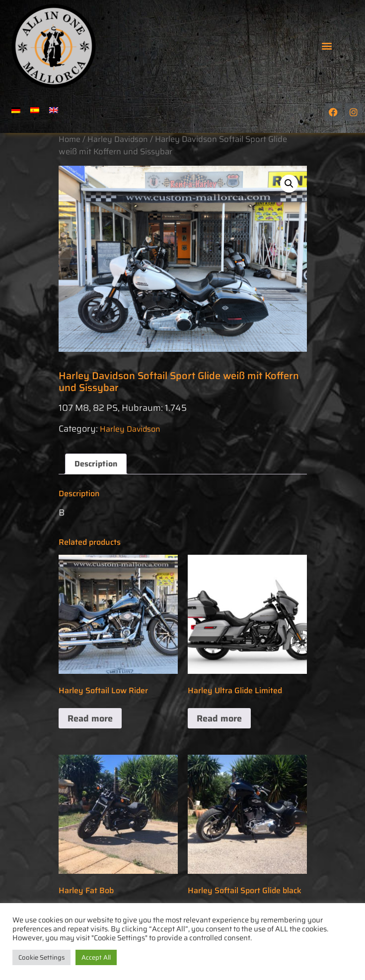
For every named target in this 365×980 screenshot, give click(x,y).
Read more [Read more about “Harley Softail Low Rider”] (90, 719)
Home (70, 139)
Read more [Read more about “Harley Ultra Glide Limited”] (219, 719)
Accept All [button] (96, 957)
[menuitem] (16, 110)
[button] (327, 45)
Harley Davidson (118, 139)
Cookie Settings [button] (41, 957)
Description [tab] (96, 464)
